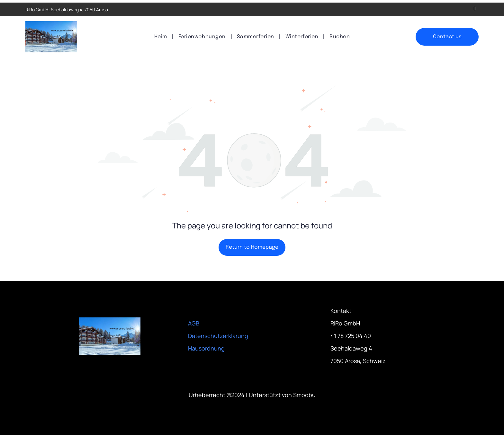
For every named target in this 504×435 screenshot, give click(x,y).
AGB (194, 323)
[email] (475, 9)
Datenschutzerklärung (218, 336)
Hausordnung (206, 348)
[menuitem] (162, 37)
